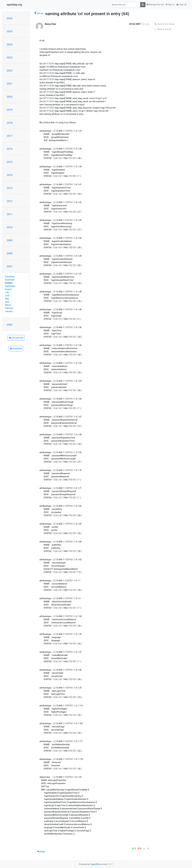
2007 (10, 266)
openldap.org (14, 5)
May (7, 299)
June (7, 296)
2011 (10, 214)
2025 (10, 31)
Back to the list (163, 29)
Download (16, 349)
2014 (10, 175)
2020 (10, 97)
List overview (16, 338)
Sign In (170, 5)
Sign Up (182, 5)
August (8, 289)
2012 (10, 201)
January (9, 311)
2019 (10, 110)
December (10, 277)
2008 (10, 253)
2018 (10, 123)
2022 (10, 71)
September (10, 286)
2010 (10, 227)
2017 (10, 136)
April (7, 302)
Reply (41, 852)
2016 (10, 149)
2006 (10, 325)
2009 (10, 240)
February (9, 308)
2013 (10, 188)
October (9, 283)
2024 (10, 44)
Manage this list (155, 5)
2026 (10, 18)
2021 (10, 84)
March (8, 305)
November (10, 280)
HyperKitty (95, 864)
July (7, 292)
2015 (10, 162)
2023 (10, 57)
